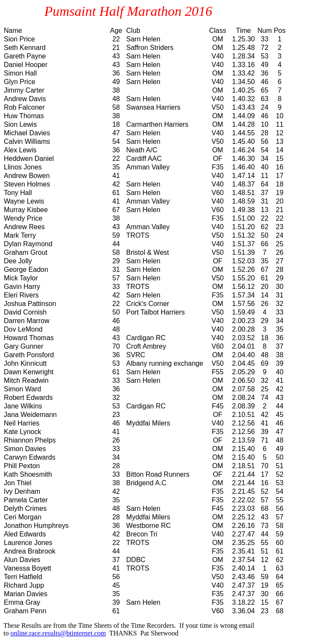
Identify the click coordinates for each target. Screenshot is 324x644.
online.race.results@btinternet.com (58, 633)
